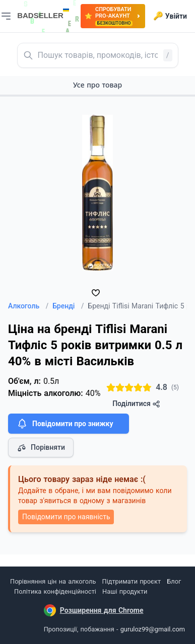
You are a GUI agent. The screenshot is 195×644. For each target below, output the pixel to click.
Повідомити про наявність (66, 517)
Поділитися (136, 404)
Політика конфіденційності (55, 591)
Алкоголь (28, 306)
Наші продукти (125, 591)
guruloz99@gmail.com (153, 629)
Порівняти (41, 448)
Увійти (170, 16)
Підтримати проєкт (132, 581)
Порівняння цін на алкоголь (53, 581)
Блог (174, 581)
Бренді (68, 306)
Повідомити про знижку (64, 424)
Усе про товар (97, 85)
